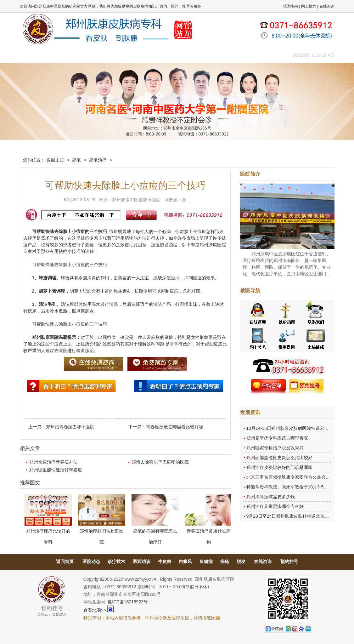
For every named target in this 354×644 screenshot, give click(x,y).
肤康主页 (34, 55)
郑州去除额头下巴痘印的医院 (160, 462)
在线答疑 (176, 55)
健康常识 (147, 55)
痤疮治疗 (98, 160)
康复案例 (204, 55)
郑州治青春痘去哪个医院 (70, 427)
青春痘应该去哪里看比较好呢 (175, 427)
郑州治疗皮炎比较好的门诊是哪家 (279, 467)
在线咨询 (327, 6)
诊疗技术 (116, 561)
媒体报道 (119, 55)
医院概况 (62, 55)
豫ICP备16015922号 (128, 602)
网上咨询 (232, 55)
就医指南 (290, 6)
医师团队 (91, 55)
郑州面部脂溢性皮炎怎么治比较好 (279, 458)
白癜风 (185, 561)
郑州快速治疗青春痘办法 (53, 462)
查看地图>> (95, 610)
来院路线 (261, 55)
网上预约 (309, 6)
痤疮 (76, 160)
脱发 (241, 561)
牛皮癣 (165, 561)
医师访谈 (142, 561)
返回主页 (55, 160)
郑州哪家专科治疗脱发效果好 (275, 448)
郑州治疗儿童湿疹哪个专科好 (275, 506)
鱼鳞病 (206, 561)
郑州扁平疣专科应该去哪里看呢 (277, 438)
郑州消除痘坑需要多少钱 (271, 497)
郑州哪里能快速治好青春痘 (56, 470)
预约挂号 (289, 561)
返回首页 (65, 561)
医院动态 (91, 561)
